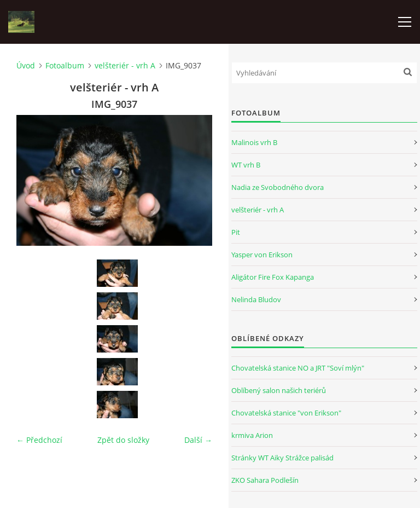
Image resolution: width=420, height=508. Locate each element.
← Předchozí (39, 440)
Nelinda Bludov (256, 299)
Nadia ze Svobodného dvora (278, 187)
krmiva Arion (252, 435)
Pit (236, 232)
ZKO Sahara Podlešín (265, 480)
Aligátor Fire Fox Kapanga (273, 277)
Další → (198, 440)
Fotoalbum (65, 65)
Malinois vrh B (254, 142)
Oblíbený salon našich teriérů (279, 390)
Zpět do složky (123, 440)
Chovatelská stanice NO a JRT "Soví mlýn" (298, 368)
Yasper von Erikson (262, 255)
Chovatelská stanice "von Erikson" (286, 413)
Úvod (26, 65)
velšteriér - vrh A (125, 65)
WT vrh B (246, 165)
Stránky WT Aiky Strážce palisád (282, 458)
